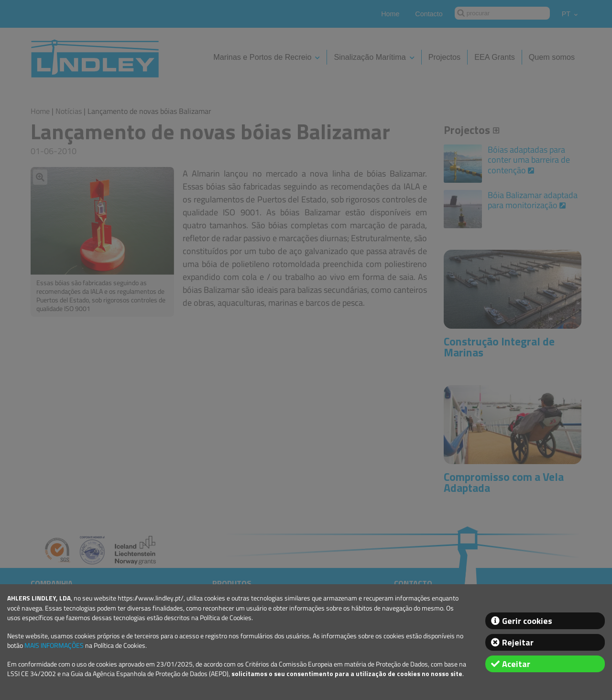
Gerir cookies (527, 621)
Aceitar (516, 664)
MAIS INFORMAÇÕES (54, 645)
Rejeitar (518, 642)
